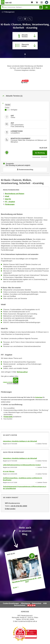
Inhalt (7, 196)
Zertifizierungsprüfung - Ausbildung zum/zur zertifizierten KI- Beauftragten (23, 479)
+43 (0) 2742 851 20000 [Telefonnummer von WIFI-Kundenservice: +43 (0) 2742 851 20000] (19, 506)
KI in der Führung (9, 471)
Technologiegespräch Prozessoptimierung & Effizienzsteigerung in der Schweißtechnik (25, 488)
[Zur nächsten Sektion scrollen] (25, 56)
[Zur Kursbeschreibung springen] (25, 45)
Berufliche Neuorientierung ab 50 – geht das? (27, 580)
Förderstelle (8, 417)
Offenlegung (25, 603)
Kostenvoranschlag (25, 170)
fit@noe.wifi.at (22, 372)
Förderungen (10, 204)
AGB (45, 603)
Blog (16, 587)
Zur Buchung (41, 152)
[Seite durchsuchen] (22, 7)
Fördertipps (39, 397)
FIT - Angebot (10, 202)
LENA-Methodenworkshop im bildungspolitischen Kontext (22, 465)
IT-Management (9, 12)
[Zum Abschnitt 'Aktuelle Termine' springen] (25, 36)
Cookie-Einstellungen (11, 603)
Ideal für (8, 199)
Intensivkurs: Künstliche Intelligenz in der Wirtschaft (20, 441)
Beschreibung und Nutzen (15, 194)
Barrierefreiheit (20, 605)
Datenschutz (37, 603)
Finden (41, 7)
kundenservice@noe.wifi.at (28, 621)
